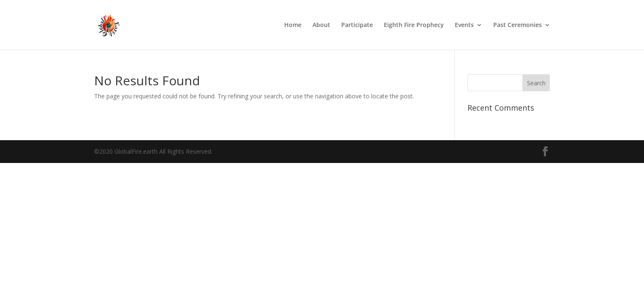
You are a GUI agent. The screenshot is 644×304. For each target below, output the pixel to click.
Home (293, 25)
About (321, 25)
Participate (357, 25)
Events (464, 25)
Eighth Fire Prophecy (414, 25)
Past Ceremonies (518, 25)
